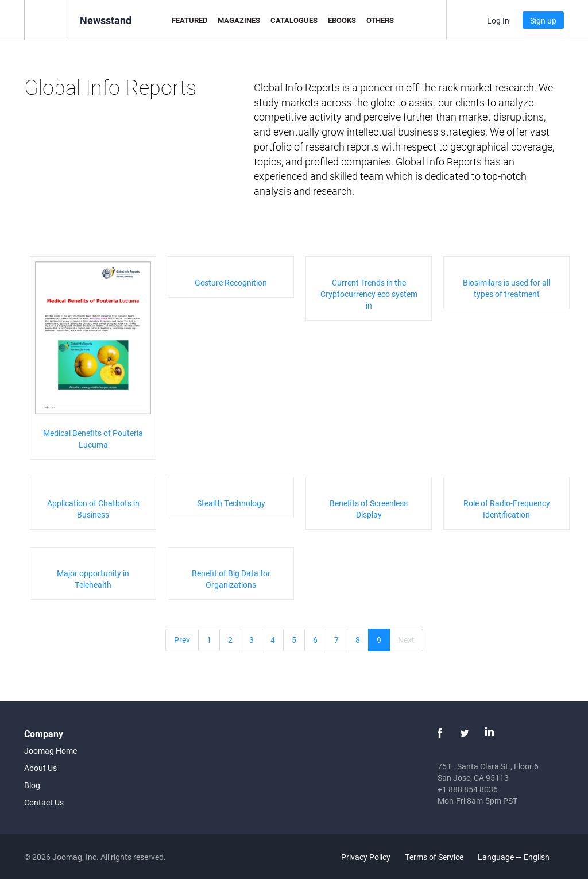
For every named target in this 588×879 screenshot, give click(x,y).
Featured (189, 20)
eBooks (342, 20)
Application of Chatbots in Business (93, 509)
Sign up (543, 20)
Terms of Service (434, 857)
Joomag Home (51, 751)
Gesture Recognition (231, 282)
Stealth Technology (231, 503)
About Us (40, 768)
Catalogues (294, 20)
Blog (32, 785)
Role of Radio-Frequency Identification (507, 509)
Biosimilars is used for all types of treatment (506, 288)
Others (380, 20)
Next (406, 640)
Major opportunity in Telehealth (93, 579)
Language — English (520, 857)
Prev (182, 640)
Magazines (239, 20)
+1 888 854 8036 (468, 789)
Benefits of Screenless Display (369, 509)
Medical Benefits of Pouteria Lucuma (93, 439)
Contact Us (44, 802)
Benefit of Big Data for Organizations (231, 579)
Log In (498, 20)
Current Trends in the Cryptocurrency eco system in (369, 294)
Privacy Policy (366, 857)
